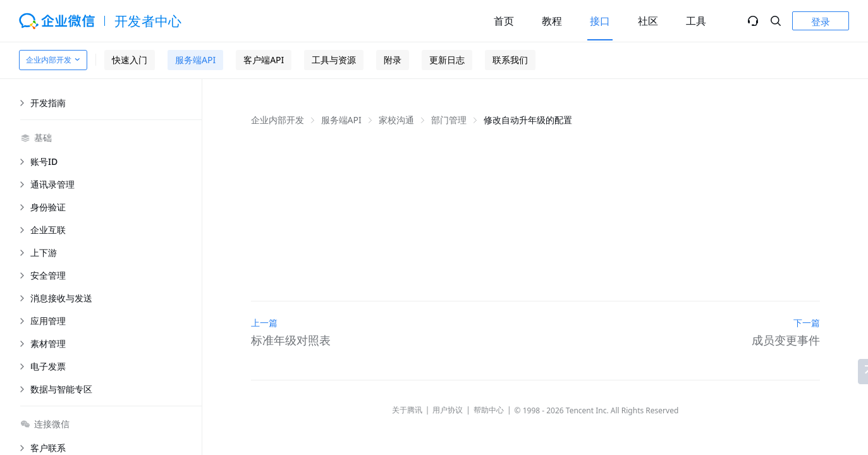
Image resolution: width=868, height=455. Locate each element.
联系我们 (510, 60)
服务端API (195, 60)
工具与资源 (334, 60)
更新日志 (447, 60)
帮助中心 (489, 410)
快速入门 (130, 60)
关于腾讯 (407, 410)
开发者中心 (148, 21)
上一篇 (264, 323)
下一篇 (807, 323)
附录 (393, 60)
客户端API (264, 60)
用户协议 (448, 410)
